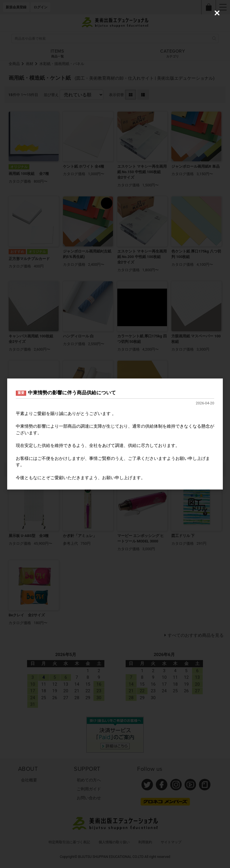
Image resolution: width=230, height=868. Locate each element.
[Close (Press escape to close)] (217, 13)
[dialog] (115, 434)
